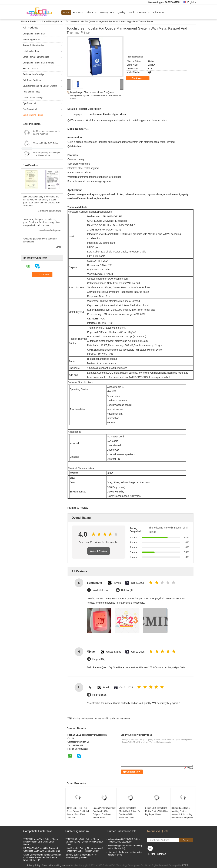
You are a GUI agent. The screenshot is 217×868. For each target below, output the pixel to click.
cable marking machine (99, 718)
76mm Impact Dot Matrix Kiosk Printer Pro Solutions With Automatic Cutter (130, 813)
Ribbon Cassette (31, 69)
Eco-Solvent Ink (30, 109)
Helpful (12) (99, 659)
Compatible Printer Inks (34, 34)
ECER (185, 865)
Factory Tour (107, 12)
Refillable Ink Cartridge (33, 74)
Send (186, 840)
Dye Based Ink (30, 103)
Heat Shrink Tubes (31, 92)
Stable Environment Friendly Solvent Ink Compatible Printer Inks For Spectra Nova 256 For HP (42, 857)
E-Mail (152, 854)
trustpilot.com (101, 590)
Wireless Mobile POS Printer (46, 143)
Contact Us (144, 12)
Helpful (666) (100, 695)
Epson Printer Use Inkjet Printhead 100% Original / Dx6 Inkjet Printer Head (104, 813)
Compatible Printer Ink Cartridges (38, 63)
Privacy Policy (34, 865)
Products (78, 12)
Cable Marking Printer (52, 21)
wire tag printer (80, 718)
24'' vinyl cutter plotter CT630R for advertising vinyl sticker (81, 856)
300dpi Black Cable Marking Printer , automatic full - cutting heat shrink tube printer (182, 813)
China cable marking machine (56, 865)
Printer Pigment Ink (32, 40)
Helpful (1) (127, 590)
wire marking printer (121, 718)
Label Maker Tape (31, 51)
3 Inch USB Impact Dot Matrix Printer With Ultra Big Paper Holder (156, 811)
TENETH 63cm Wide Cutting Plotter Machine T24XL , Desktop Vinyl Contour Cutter (84, 842)
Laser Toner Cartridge (33, 98)
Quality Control (126, 12)
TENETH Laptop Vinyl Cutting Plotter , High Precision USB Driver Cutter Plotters (41, 842)
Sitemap (161, 854)
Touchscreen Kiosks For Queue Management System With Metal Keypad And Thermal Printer (96, 95)
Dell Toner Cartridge (32, 80)
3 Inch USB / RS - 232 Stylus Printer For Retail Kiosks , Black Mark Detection (78, 813)
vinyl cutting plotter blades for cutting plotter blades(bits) (125, 847)
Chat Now (159, 12)
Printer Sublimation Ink (33, 45)
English (192, 2)
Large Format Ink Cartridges (36, 57)
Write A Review (99, 551)
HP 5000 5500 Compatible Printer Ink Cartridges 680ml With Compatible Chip (42, 850)
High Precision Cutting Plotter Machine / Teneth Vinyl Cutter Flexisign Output (84, 850)
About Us (92, 12)
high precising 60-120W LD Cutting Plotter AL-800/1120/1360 (124, 840)
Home (66, 12)
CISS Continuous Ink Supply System (40, 86)
